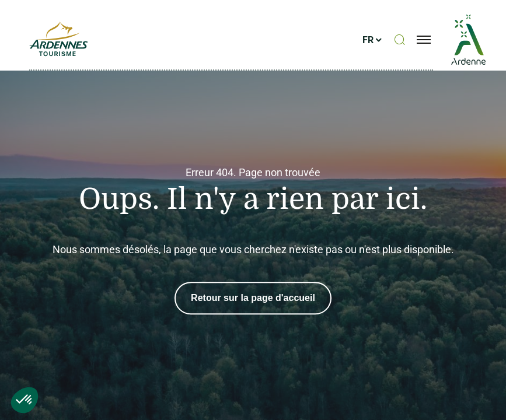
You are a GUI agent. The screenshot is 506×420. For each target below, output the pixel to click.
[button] (25, 400)
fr (368, 40)
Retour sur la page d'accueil (253, 298)
